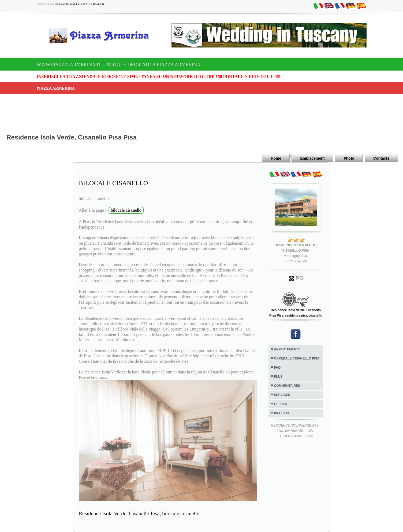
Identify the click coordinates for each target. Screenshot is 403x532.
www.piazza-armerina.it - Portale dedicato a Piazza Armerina (119, 65)
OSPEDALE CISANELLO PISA (297, 358)
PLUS (278, 377)
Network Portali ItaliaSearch (79, 4)
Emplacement (312, 158)
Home (276, 158)
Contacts (381, 158)
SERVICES (282, 395)
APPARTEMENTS (287, 349)
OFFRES (281, 404)
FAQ (277, 368)
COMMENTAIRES (287, 386)
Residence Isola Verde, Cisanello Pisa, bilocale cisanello (139, 513)
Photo (349, 158)
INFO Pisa (282, 413)
